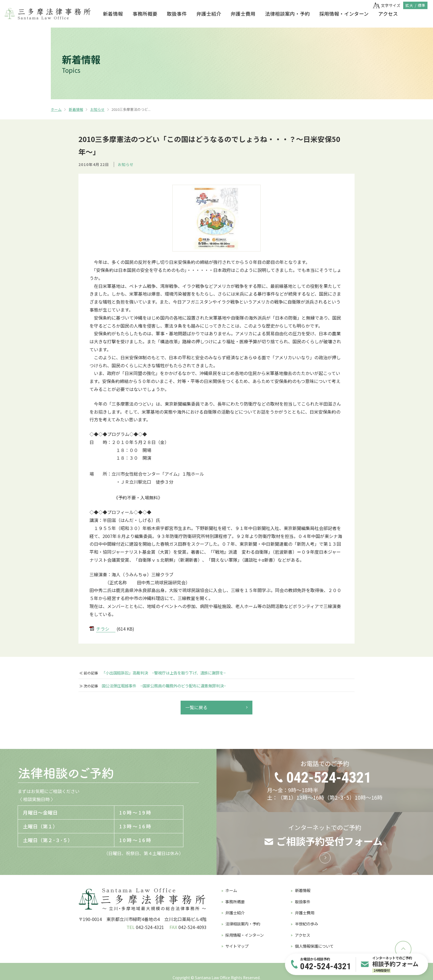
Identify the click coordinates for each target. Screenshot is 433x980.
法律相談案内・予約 (287, 14)
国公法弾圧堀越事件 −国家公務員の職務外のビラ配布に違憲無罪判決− (164, 686)
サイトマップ (237, 946)
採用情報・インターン (344, 14)
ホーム (56, 109)
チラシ (103, 629)
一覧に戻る (196, 707)
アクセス (388, 14)
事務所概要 (145, 14)
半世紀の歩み (307, 924)
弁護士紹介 (209, 14)
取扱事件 (177, 14)
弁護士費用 (243, 14)
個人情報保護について (314, 946)
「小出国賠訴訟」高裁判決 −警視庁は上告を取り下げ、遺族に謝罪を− (164, 673)
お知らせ (97, 109)
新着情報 (113, 14)
